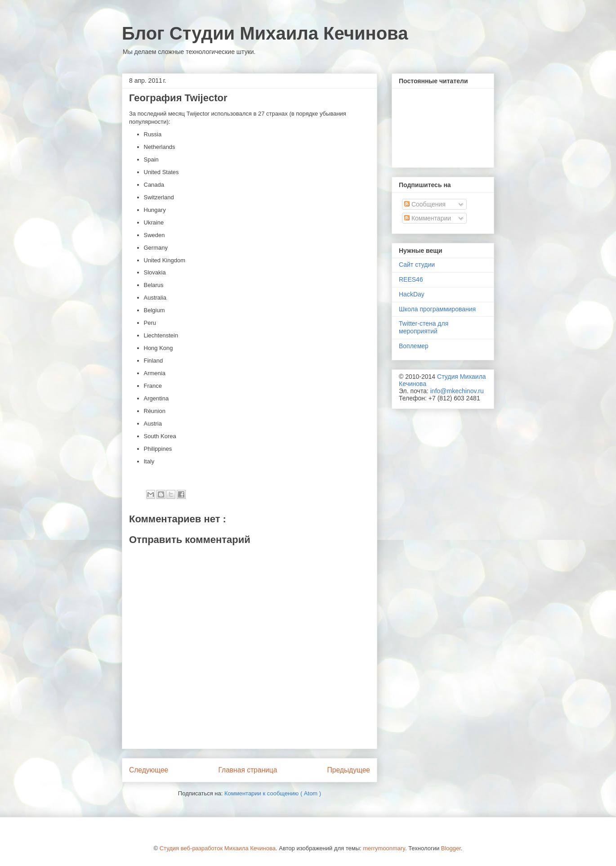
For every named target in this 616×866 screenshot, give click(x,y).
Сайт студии (417, 265)
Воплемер (414, 346)
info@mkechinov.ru (457, 391)
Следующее (149, 770)
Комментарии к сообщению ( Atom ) (273, 793)
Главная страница (248, 770)
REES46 (411, 279)
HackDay (412, 294)
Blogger (451, 848)
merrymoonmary (384, 848)
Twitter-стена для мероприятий (424, 327)
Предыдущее (349, 770)
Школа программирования (437, 309)
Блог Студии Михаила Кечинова (265, 33)
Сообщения (425, 204)
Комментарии (428, 218)
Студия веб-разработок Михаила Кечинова (218, 848)
